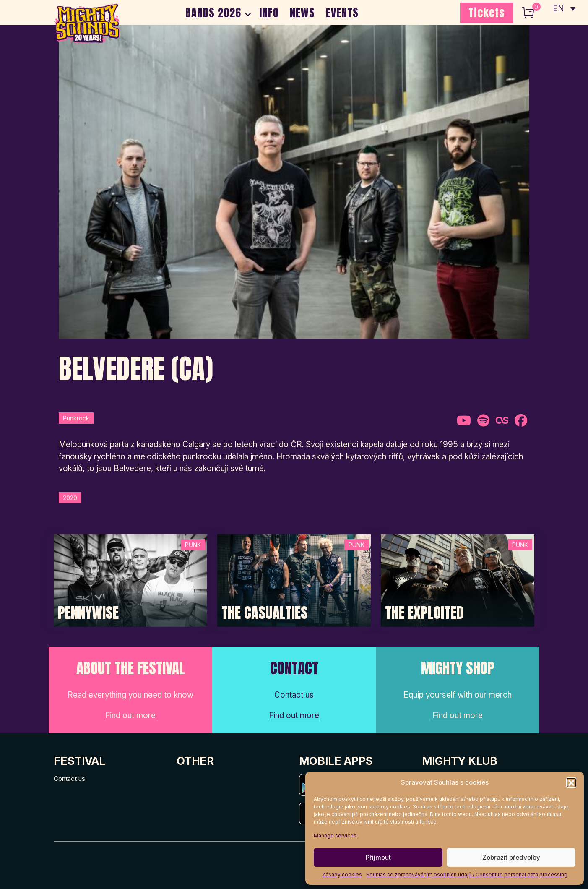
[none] (564, 8)
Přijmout (378, 857)
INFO (269, 13)
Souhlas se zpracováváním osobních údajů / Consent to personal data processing (467, 875)
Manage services (335, 836)
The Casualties (265, 613)
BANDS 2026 (213, 13)
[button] (571, 782)
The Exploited (424, 613)
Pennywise (88, 613)
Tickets (487, 13)
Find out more (130, 716)
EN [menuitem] (559, 9)
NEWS (302, 13)
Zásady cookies (342, 875)
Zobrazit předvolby (511, 857)
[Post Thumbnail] (130, 580)
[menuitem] (564, 8)
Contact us (69, 778)
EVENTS (342, 13)
